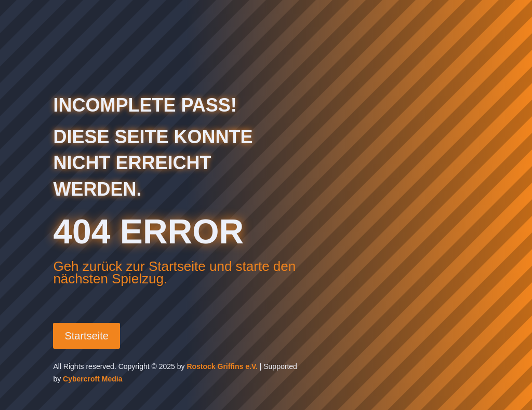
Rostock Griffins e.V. (222, 366)
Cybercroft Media (92, 379)
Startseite (86, 336)
